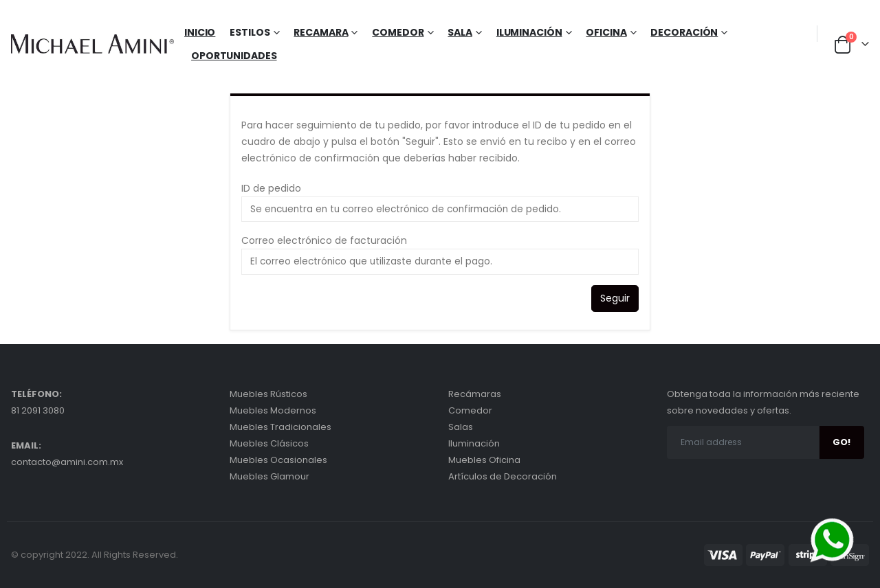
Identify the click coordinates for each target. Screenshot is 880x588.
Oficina (606, 32)
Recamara (321, 32)
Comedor (398, 32)
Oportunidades (234, 56)
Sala (460, 32)
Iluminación (529, 32)
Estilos (250, 32)
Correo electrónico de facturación (324, 240)
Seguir (615, 298)
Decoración (684, 32)
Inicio (200, 32)
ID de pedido (271, 188)
